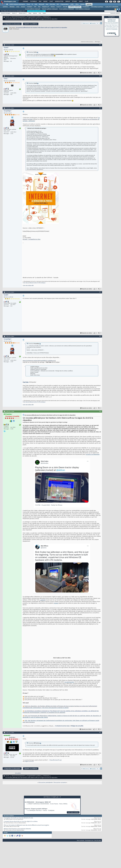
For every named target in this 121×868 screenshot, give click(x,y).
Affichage (97, 42)
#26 (100, 411)
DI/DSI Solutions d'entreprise (17, 4)
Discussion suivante (60, 785)
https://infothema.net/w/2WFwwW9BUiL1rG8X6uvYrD (39, 361)
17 (96, 732)
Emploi (68, 2)
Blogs (45, 2)
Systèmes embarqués (75, 7)
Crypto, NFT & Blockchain (112, 7)
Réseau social (22, 13)
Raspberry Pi (46, 7)
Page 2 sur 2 (86, 23)
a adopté (42, 600)
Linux (18, 7)
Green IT (59, 7)
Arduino (23, 7)
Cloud (28, 4)
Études (74, 2)
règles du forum (29, 764)
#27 (100, 735)
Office (77, 4)
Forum (7, 17)
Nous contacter (81, 843)
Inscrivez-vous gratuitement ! (36, 11)
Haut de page (98, 843)
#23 (100, 108)
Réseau (53, 7)
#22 (100, 76)
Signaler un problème (31, 24)
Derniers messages (6, 13)
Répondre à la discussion (12, 24)
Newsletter (59, 2)
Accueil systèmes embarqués (33, 9)
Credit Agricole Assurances (39, 807)
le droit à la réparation (93, 454)
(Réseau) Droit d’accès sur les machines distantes (17, 832)
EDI (58, 4)
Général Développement (18, 17)
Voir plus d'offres (73, 815)
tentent (56, 603)
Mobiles (83, 4)
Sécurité (65, 7)
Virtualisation (86, 7)
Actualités (18, 776)
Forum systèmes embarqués (67, 9)
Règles (44, 13)
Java (47, 4)
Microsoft (41, 4)
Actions (14, 13)
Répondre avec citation (86, 73)
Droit (81, 2)
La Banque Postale (35, 813)
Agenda (35, 13)
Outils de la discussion (87, 42)
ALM (36, 4)
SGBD (72, 4)
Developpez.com (89, 843)
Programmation (65, 4)
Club (86, 2)
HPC (35, 7)
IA (32, 4)
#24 (100, 292)
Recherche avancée (115, 13)
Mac (39, 7)
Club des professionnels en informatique (34, 283)
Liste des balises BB (28, 286)
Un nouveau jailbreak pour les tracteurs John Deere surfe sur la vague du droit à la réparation (42, 28)
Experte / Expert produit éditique (36, 812)
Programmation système (34, 17)
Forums (25, 2)
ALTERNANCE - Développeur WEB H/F (38, 805)
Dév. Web (52, 4)
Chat (51, 2)
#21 (100, 45)
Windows (12, 7)
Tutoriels (33, 2)
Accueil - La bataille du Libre (32, 239)
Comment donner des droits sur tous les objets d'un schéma (21, 824)
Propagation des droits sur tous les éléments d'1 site (18, 821)
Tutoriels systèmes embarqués (50, 9)
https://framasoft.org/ (55, 763)
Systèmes (89, 4)
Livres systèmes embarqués (83, 9)
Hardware (30, 7)
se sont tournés (69, 685)
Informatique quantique (97, 7)
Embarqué (46, 17)
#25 (100, 336)
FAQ (40, 2)
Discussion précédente (46, 785)
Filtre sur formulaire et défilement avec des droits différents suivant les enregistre (26, 828)
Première (93, 23)
